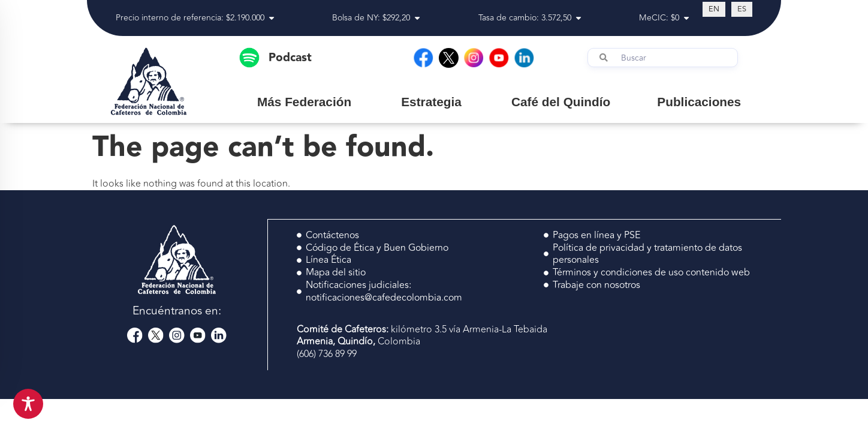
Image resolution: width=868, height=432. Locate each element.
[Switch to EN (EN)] (714, 9)
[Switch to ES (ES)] (742, 9)
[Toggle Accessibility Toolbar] (28, 404)
